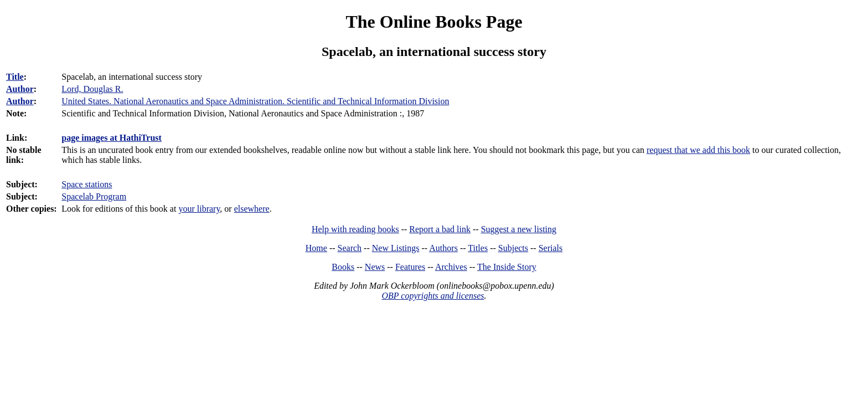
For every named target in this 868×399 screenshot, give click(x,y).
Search (350, 248)
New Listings (396, 248)
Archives (451, 267)
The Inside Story (507, 267)
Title (15, 77)
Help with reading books (355, 229)
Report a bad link (440, 229)
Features (410, 267)
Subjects (513, 248)
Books (343, 267)
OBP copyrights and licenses (433, 296)
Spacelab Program (94, 196)
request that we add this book (698, 150)
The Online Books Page (434, 22)
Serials (551, 248)
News (375, 267)
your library (199, 209)
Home (316, 248)
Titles (478, 248)
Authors (443, 248)
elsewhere (252, 209)
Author (20, 89)
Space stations (87, 184)
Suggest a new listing (519, 229)
